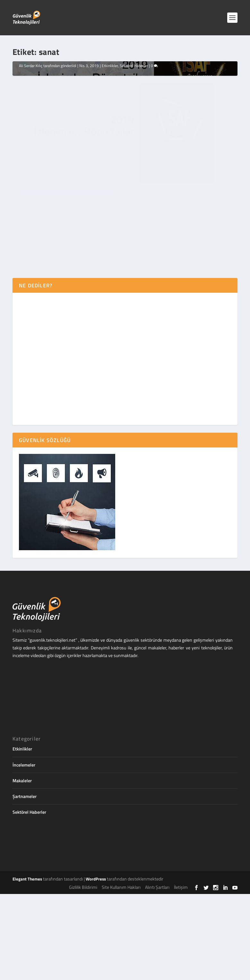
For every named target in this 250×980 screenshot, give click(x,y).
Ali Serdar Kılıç (31, 184)
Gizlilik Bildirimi (83, 973)
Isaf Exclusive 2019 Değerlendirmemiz (65, 176)
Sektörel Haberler (134, 184)
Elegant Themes (27, 965)
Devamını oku (36, 326)
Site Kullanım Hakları (121, 973)
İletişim (181, 973)
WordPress (96, 965)
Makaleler (22, 867)
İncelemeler (24, 851)
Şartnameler (25, 882)
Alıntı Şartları (157, 973)
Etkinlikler (110, 184)
